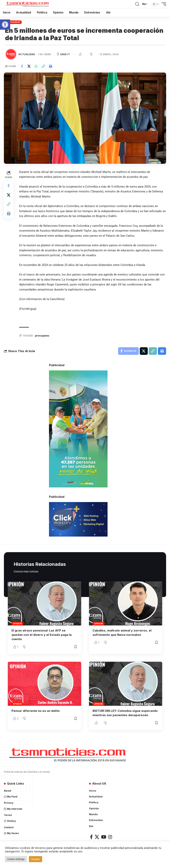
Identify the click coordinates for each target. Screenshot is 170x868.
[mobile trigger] (163, 4)
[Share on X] (29, 66)
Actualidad (13, 22)
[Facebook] (91, 837)
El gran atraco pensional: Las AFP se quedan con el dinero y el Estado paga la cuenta (42, 635)
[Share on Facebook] (22, 66)
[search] (137, 4)
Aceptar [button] (36, 859)
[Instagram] (110, 837)
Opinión (17, 624)
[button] (5, 25)
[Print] (51, 66)
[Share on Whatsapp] (36, 66)
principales (42, 336)
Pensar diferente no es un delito (36, 711)
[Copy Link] (44, 66)
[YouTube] (104, 837)
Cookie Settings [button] (16, 859)
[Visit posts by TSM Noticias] (11, 54)
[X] (97, 837)
